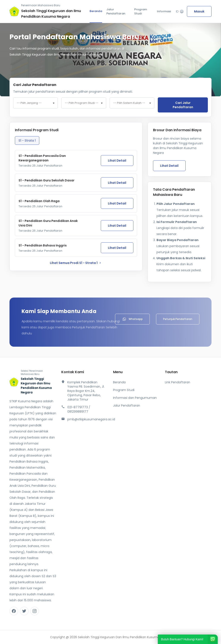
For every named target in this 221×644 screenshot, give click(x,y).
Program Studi (141, 12)
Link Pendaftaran (178, 382)
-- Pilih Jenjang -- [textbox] (29, 103)
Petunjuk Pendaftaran (178, 319)
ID (180, 12)
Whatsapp (132, 319)
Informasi (164, 11)
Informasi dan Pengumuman (135, 398)
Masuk (199, 11)
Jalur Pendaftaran (116, 12)
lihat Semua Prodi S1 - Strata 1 (76, 263)
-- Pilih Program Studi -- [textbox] (82, 103)
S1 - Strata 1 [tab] (27, 140)
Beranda (96, 11)
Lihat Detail (117, 161)
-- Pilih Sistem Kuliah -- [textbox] (129, 103)
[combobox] (36, 103)
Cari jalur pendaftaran (183, 105)
